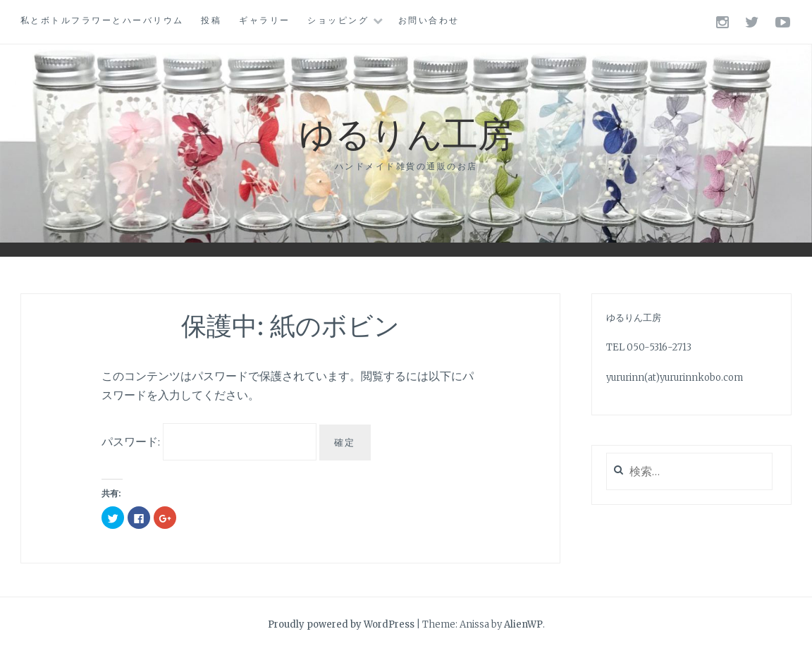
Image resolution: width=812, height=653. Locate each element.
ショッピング (338, 20)
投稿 (211, 20)
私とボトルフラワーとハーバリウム (102, 20)
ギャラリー (265, 20)
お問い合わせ (429, 20)
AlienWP (523, 624)
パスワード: (209, 441)
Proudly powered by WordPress (341, 624)
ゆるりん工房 (406, 132)
